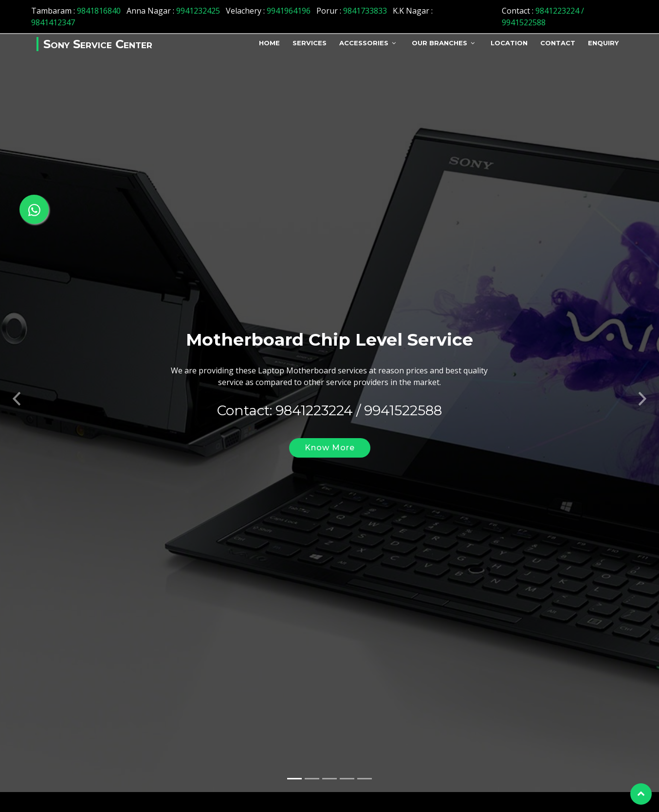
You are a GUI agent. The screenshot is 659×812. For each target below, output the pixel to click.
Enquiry (603, 43)
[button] (17, 389)
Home (269, 43)
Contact (558, 43)
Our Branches (439, 43)
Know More (330, 440)
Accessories (364, 43)
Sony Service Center (98, 44)
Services (310, 43)
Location (509, 43)
